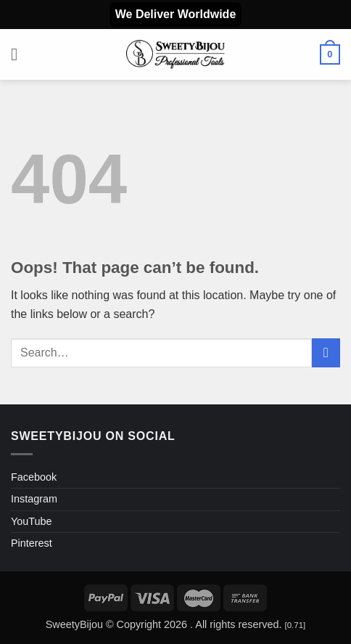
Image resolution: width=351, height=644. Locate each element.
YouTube (32, 521)
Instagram (34, 499)
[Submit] (326, 352)
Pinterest (32, 543)
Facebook (34, 477)
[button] (20, 54)
